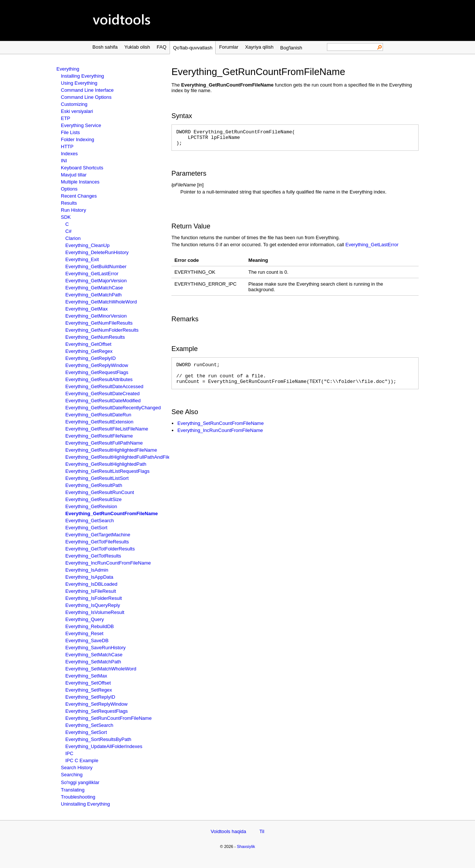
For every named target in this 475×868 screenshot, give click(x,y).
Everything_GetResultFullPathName (104, 443)
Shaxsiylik (246, 846)
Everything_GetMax (86, 309)
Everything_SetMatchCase (94, 655)
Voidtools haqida (228, 831)
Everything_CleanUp (87, 245)
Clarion (73, 238)
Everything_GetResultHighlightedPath (106, 464)
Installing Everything (82, 76)
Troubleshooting (78, 797)
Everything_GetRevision (91, 506)
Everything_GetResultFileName (99, 436)
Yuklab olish (137, 47)
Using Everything (79, 83)
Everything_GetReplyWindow (97, 365)
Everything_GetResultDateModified (103, 401)
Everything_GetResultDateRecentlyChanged (113, 408)
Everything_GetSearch (90, 521)
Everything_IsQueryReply (93, 605)
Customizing (74, 104)
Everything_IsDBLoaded (91, 584)
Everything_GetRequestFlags (97, 372)
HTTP (67, 147)
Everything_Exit (82, 259)
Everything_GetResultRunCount (100, 492)
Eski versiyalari (77, 111)
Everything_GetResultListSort (97, 478)
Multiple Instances (80, 182)
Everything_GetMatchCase (94, 288)
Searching (72, 775)
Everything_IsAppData (89, 577)
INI (64, 161)
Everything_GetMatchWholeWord (101, 302)
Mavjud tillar (74, 175)
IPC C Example (82, 760)
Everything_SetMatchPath (93, 662)
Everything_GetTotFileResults (97, 542)
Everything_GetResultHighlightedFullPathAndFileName (124, 457)
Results (69, 203)
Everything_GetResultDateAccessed (104, 386)
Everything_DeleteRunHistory (97, 252)
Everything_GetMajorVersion (96, 281)
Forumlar (229, 47)
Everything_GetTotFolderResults (100, 549)
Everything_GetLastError (92, 274)
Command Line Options (86, 97)
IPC (69, 753)
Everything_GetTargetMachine (98, 535)
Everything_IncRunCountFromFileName (108, 563)
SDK (66, 217)
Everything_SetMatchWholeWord (101, 669)
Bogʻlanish (291, 48)
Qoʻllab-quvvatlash (193, 48)
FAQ (161, 47)
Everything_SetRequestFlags (96, 711)
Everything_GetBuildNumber (96, 266)
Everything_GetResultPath (94, 485)
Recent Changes (79, 196)
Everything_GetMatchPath (94, 295)
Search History (77, 768)
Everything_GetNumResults (95, 337)
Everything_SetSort (86, 732)
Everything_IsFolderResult (94, 598)
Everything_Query (85, 619)
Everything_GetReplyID (91, 358)
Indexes (69, 154)
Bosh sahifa (105, 47)
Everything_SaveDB (87, 641)
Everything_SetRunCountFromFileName (109, 718)
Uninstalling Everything (85, 804)
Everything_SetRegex (89, 690)
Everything (68, 69)
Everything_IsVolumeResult (95, 612)
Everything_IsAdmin (87, 570)
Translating (73, 790)
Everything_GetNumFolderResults (102, 330)
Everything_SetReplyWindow (96, 704)
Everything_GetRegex (89, 351)
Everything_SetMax (86, 676)
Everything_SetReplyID (90, 697)
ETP (65, 118)
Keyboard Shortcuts (82, 168)
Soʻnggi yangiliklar (80, 782)
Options (69, 189)
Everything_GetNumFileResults (99, 323)
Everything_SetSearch (89, 725)
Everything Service (81, 125)
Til (262, 831)
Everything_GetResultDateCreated (102, 394)
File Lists (70, 132)
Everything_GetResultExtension (99, 422)
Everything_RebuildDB (90, 626)
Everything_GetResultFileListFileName (107, 429)
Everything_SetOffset (88, 683)
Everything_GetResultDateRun (98, 415)
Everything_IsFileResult (91, 591)
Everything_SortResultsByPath (98, 739)
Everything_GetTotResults (93, 556)
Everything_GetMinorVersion (96, 316)
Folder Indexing (78, 139)
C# (68, 231)
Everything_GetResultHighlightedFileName (111, 450)
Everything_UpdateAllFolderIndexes (104, 746)
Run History (73, 210)
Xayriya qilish (259, 47)
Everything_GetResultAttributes (99, 379)
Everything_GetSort (86, 528)
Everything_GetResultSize (94, 499)
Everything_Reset (84, 633)
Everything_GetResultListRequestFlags (107, 471)
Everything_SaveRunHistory (96, 648)
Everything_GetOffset (88, 344)
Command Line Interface (87, 90)
